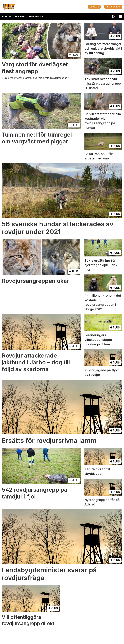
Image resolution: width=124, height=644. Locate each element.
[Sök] (113, 17)
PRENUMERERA (113, 7)
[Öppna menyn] (120, 17)
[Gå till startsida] (9, 6)
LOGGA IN (94, 7)
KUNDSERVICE (36, 17)
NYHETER (6, 17)
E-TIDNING (20, 17)
